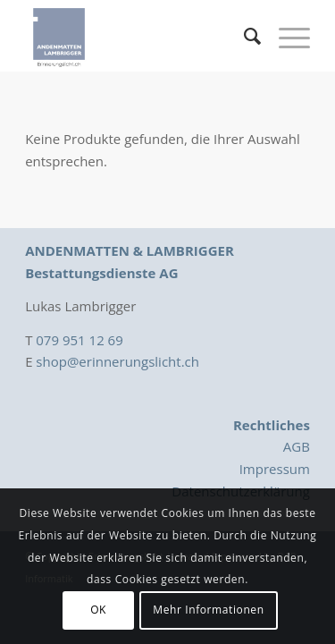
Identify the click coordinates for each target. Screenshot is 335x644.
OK (98, 610)
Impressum (275, 469)
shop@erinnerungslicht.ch (117, 361)
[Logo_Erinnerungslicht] (139, 36)
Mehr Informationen (208, 610)
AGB (297, 446)
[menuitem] (243, 36)
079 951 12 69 (79, 340)
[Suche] (243, 36)
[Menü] (285, 36)
